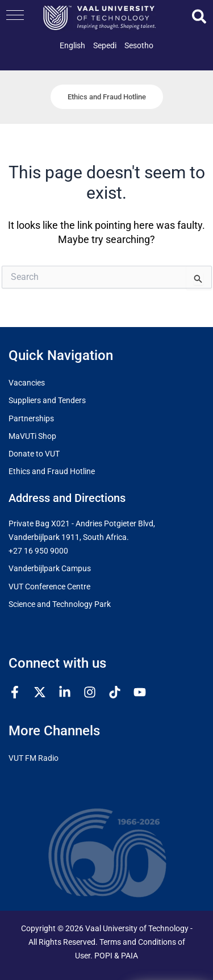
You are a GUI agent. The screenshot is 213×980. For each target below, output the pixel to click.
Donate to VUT (34, 454)
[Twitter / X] (40, 692)
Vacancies (27, 383)
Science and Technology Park (60, 604)
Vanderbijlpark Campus (50, 569)
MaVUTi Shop (32, 436)
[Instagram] (90, 692)
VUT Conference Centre (49, 587)
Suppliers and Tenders (47, 401)
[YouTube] (140, 692)
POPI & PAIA (116, 956)
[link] (72, 46)
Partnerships (31, 419)
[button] (15, 15)
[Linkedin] (65, 692)
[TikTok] (115, 692)
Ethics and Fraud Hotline (52, 472)
